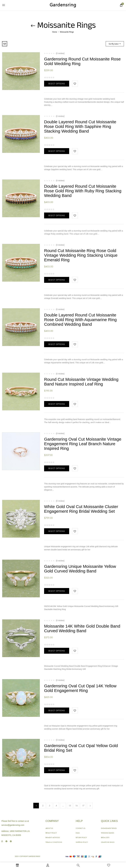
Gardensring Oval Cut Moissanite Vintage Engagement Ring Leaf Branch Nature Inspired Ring (83, 444)
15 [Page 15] (70, 806)
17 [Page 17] (83, 806)
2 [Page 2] (43, 806)
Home (55, 32)
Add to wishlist (75, 84)
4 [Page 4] (56, 806)
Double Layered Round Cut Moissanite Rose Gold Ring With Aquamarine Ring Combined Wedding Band (80, 320)
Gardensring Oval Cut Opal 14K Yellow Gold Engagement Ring (80, 688)
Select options (57, 84)
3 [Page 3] (50, 806)
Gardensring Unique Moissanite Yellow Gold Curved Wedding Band (80, 569)
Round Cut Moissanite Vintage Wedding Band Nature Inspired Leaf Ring (81, 382)
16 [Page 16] (77, 806)
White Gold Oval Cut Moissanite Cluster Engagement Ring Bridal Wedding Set (81, 509)
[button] (121, 5)
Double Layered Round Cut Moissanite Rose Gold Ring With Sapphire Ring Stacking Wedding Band (80, 126)
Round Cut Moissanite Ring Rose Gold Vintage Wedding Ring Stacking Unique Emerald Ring (81, 255)
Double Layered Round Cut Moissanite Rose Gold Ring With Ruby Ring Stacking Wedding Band (83, 191)
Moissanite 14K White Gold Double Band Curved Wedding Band (82, 628)
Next (90, 806)
